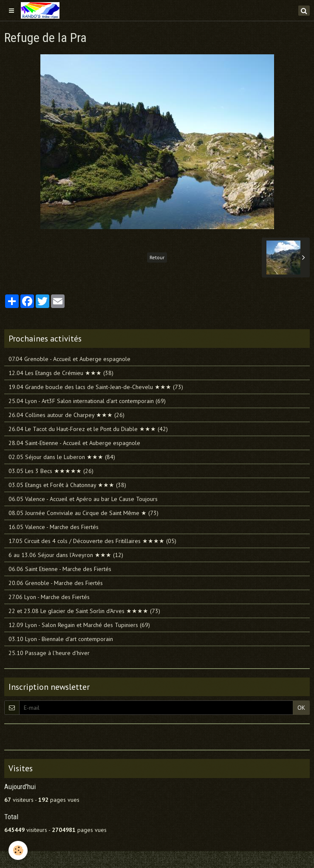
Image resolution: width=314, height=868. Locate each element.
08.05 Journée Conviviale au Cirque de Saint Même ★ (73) (83, 513)
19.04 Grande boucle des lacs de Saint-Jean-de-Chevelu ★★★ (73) (96, 387)
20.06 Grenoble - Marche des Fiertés (56, 583)
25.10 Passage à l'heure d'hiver (49, 653)
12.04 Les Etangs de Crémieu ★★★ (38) (61, 373)
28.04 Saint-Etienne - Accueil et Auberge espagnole (74, 443)
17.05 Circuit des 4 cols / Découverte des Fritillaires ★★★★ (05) (92, 541)
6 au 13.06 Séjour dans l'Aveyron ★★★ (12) (66, 555)
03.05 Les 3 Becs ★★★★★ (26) (51, 471)
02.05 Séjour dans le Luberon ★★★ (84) (62, 457)
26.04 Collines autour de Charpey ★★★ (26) (66, 415)
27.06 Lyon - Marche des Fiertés (49, 597)
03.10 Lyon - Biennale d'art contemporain (61, 639)
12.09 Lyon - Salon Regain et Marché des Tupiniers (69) (79, 625)
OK (301, 708)
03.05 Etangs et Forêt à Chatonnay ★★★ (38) (67, 485)
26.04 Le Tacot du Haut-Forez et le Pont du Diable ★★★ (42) (88, 429)
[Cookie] (18, 850)
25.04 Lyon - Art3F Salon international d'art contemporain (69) (87, 401)
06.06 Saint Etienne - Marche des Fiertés (60, 569)
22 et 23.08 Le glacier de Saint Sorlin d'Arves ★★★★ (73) (84, 611)
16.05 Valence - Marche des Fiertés (54, 527)
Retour (157, 257)
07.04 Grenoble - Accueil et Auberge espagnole (69, 359)
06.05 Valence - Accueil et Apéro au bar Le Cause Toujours (83, 499)
